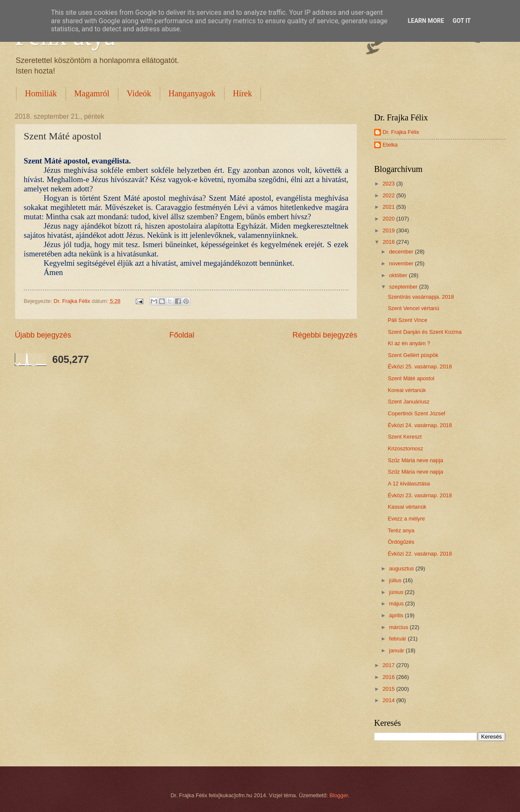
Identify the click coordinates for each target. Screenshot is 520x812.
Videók (139, 93)
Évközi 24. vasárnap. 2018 (420, 425)
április (397, 615)
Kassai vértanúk (407, 507)
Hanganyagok (192, 93)
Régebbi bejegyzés (325, 335)
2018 (389, 242)
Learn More (426, 21)
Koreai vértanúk (407, 390)
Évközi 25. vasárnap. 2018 (420, 366)
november (402, 263)
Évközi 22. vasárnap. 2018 (420, 554)
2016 (389, 677)
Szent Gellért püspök (413, 355)
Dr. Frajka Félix (401, 132)
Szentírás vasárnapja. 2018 (421, 297)
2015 (389, 689)
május (397, 604)
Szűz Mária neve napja (415, 460)
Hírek (243, 93)
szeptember (404, 287)
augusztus (402, 568)
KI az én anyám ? (409, 343)
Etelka (390, 145)
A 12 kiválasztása (409, 484)
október (399, 275)
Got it (461, 21)
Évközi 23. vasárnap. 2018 (420, 495)
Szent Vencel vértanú (413, 308)
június (397, 592)
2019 (389, 230)
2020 (389, 219)
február (398, 639)
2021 (389, 207)
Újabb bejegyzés (43, 335)
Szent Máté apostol (411, 378)
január (397, 650)
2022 (389, 195)
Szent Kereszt (405, 437)
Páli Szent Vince (408, 320)
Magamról (92, 93)
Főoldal (182, 335)
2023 (389, 184)
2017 (389, 665)
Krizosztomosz (405, 448)
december (402, 252)
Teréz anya (401, 530)
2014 (389, 700)
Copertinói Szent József (416, 413)
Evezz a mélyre (406, 519)
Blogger (339, 795)
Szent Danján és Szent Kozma (425, 332)
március (399, 627)
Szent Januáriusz (409, 402)
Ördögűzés (401, 542)
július (396, 580)
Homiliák (41, 93)
